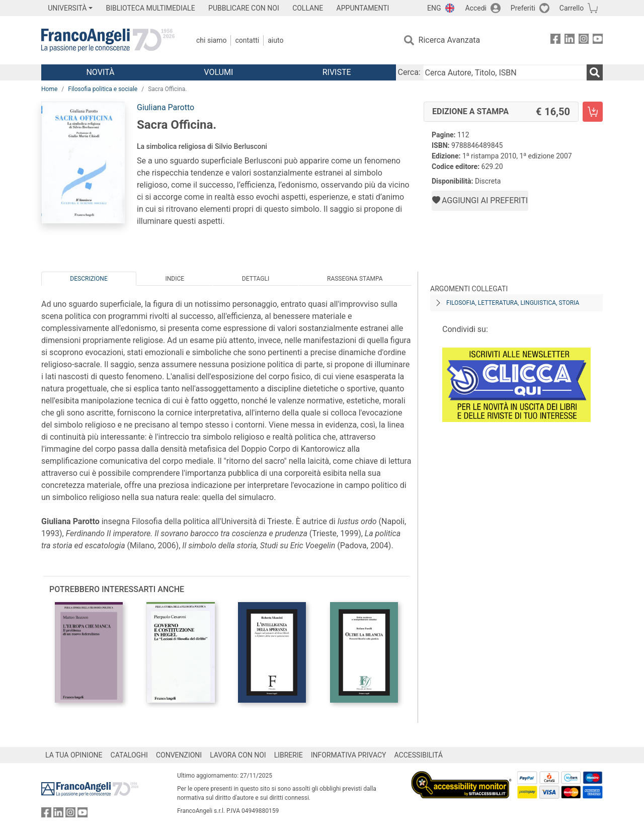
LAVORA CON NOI (238, 755)
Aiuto (275, 40)
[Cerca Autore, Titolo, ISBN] (505, 72)
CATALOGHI (129, 755)
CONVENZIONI (179, 755)
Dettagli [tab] (256, 279)
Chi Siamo (211, 40)
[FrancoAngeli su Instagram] (584, 40)
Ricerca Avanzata (450, 40)
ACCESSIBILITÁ (419, 755)
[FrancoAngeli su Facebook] (555, 40)
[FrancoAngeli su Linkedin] (570, 40)
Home (49, 89)
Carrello (572, 8)
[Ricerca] (595, 72)
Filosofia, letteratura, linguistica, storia (513, 303)
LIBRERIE (289, 755)
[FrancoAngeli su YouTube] (598, 40)
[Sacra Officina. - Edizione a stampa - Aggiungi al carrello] (593, 112)
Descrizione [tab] (89, 279)
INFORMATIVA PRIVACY (349, 755)
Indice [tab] (175, 279)
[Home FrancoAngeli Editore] (108, 40)
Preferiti (523, 8)
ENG (434, 8)
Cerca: (409, 72)
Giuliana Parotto (166, 107)
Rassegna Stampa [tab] (355, 279)
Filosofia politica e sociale (103, 89)
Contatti (247, 40)
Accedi (476, 8)
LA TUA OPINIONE (74, 755)
